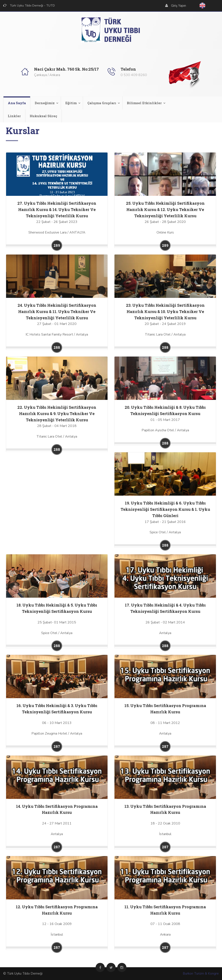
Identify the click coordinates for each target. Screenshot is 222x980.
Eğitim (71, 103)
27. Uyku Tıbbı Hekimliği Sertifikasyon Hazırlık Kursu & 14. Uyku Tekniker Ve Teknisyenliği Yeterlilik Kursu (57, 209)
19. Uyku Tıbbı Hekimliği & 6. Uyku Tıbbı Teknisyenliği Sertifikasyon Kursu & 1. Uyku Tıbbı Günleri (165, 509)
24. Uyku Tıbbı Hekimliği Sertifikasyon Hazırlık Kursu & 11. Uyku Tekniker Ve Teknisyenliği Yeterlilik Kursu (57, 312)
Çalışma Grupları (102, 103)
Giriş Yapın (179, 6)
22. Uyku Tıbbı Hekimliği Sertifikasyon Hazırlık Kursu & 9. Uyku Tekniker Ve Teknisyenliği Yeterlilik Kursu (57, 414)
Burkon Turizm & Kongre (201, 974)
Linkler (14, 116)
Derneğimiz (45, 103)
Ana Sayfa (17, 103)
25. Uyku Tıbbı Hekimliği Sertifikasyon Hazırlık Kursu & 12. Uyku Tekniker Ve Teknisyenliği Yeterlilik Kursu (165, 209)
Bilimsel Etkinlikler (144, 103)
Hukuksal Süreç (43, 116)
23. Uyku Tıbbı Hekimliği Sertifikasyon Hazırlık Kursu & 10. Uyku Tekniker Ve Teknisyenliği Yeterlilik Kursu (165, 312)
